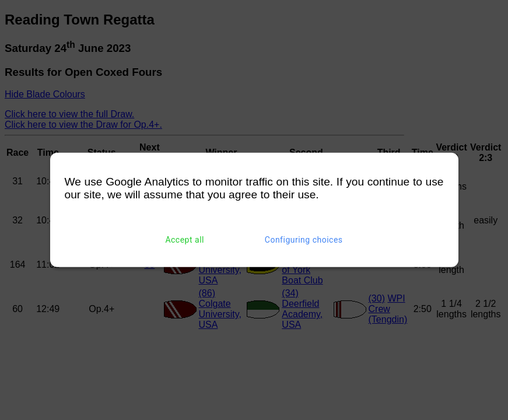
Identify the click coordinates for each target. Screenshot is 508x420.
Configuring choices (304, 240)
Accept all (185, 240)
